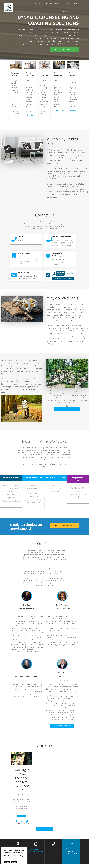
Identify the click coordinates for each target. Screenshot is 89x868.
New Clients (66, 4)
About (45, 4)
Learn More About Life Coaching (62, 726)
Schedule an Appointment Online (64, 49)
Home (38, 4)
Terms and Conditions (36, 851)
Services (54, 4)
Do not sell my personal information (13, 859)
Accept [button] (14, 862)
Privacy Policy (36, 849)
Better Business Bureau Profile (63, 279)
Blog (74, 12)
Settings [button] (7, 862)
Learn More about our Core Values (67, 409)
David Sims (22, 821)
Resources (79, 4)
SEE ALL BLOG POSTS (44, 829)
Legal (81, 12)
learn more (16, 120)
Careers (66, 12)
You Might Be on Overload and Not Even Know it (22, 780)
